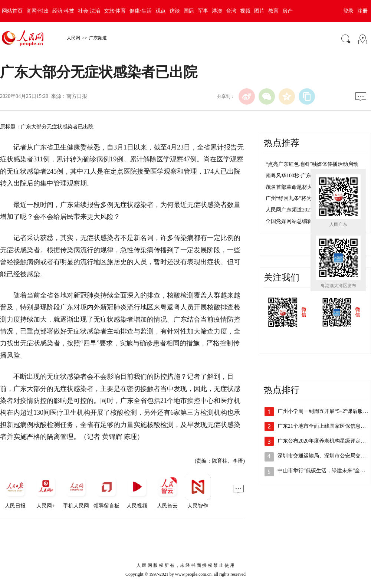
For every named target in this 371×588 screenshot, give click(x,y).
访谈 (175, 11)
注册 (362, 11)
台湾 (231, 11)
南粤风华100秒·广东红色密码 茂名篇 (307, 176)
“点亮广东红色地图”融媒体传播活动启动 (312, 164)
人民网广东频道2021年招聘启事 (302, 210)
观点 (161, 11)
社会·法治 (89, 11)
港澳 (217, 11)
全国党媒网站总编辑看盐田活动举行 (307, 221)
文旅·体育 (115, 11)
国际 (189, 11)
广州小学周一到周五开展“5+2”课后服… (323, 411)
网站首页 (12, 11)
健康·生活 (141, 11)
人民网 (73, 38)
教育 (273, 11)
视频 (245, 11)
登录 (348, 11)
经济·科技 (63, 11)
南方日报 (77, 96)
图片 (259, 11)
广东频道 (98, 38)
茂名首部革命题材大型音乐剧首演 (305, 187)
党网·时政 (37, 11)
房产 (288, 11)
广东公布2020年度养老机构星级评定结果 (324, 441)
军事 (203, 11)
